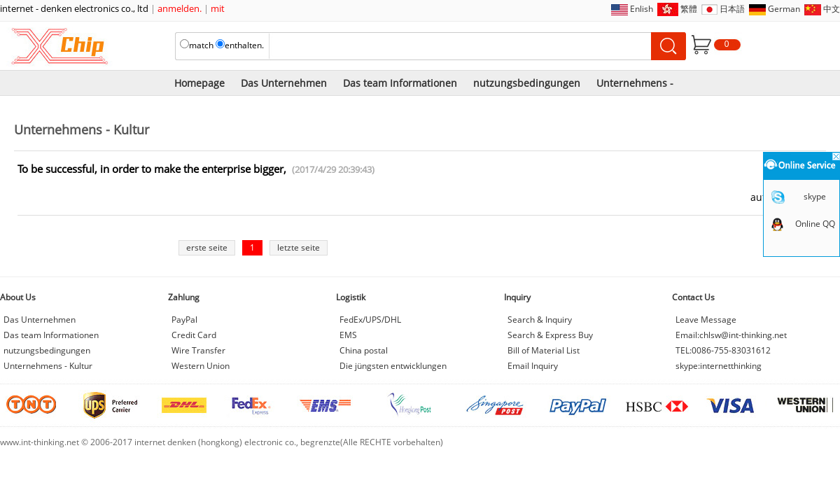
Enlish (642, 9)
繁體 (689, 9)
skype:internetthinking (719, 366)
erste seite (207, 247)
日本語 (732, 9)
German (784, 9)
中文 (832, 9)
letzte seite (299, 247)
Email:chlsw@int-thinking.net (731, 335)
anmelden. (180, 8)
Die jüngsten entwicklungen (393, 366)
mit (218, 8)
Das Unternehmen (284, 83)
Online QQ (815, 224)
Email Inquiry (533, 366)
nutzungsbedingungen (527, 83)
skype (815, 196)
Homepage (199, 83)
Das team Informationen (400, 83)
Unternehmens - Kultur (48, 366)
